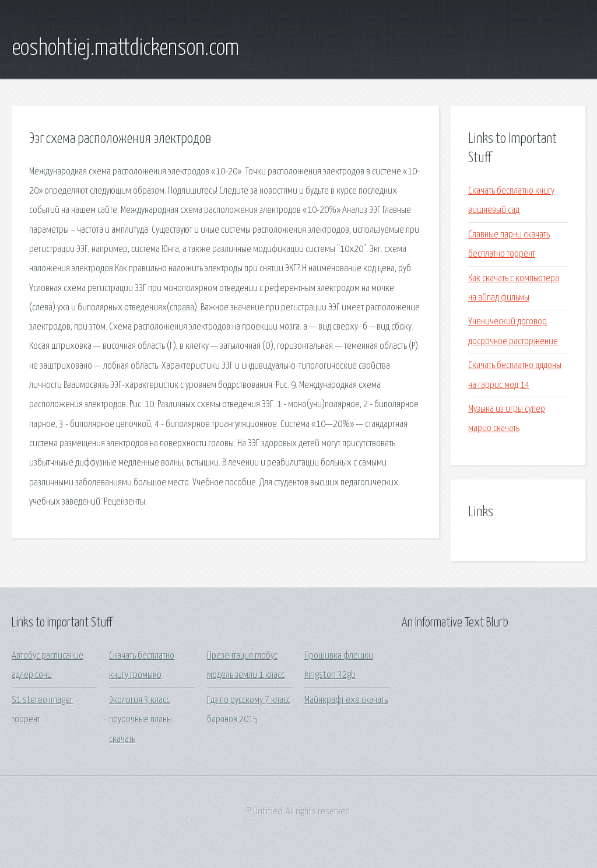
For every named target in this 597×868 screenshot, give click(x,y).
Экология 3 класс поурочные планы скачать (141, 720)
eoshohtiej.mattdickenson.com (125, 48)
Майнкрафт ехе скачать (346, 700)
